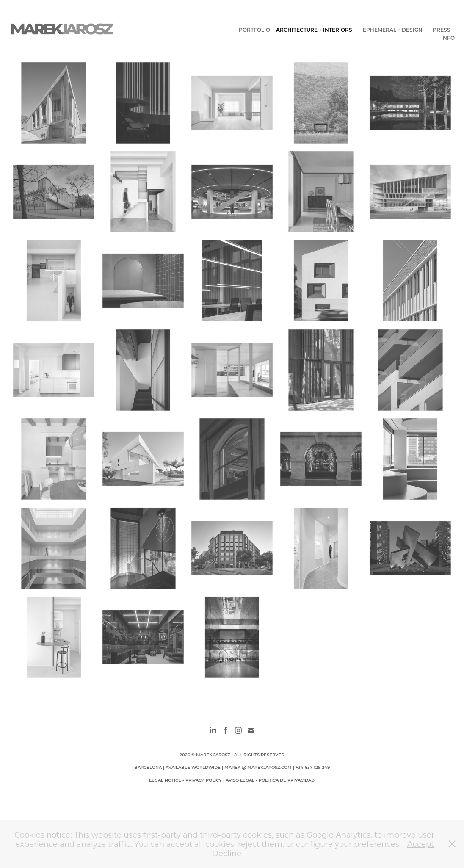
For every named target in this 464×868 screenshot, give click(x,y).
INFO (448, 38)
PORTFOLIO (254, 30)
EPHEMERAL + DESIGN (393, 30)
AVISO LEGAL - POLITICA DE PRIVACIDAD (270, 780)
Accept (421, 844)
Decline (227, 853)
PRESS (442, 30)
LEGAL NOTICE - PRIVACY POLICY (185, 780)
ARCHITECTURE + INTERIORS (314, 30)
